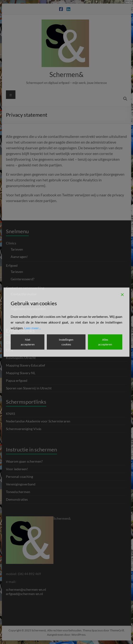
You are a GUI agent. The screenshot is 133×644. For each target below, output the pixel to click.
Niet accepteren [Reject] (28, 342)
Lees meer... (33, 328)
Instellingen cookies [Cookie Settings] (66, 342)
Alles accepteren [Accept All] (105, 342)
